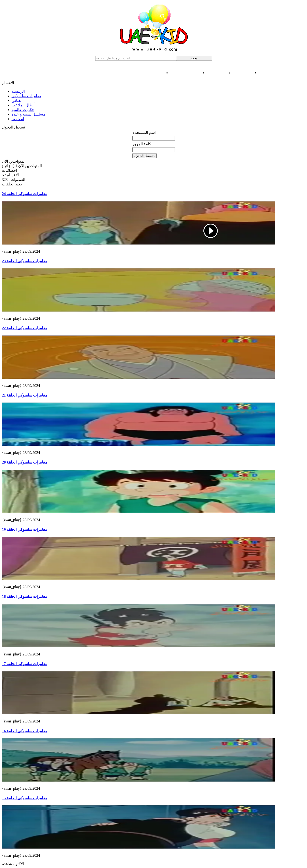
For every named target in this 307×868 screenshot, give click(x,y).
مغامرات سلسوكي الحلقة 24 (25, 194)
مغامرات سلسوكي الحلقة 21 (25, 395)
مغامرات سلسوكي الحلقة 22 (25, 328)
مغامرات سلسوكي (289, 73)
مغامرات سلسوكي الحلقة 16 (25, 731)
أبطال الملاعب (246, 73)
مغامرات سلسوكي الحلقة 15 (25, 798)
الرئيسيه (18, 91)
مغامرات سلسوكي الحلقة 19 (25, 529)
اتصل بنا (18, 119)
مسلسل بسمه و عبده (189, 73)
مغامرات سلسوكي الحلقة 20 (25, 462)
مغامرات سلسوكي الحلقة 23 (25, 261)
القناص (266, 73)
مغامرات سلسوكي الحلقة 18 (25, 596)
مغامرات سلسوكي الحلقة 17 (25, 664)
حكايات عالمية (220, 73)
